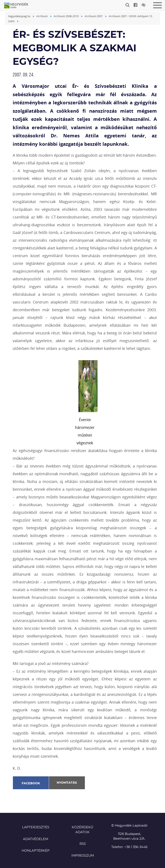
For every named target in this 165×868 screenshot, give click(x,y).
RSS (83, 844)
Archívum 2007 (94, 16)
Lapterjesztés (36, 827)
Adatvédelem (36, 839)
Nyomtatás (67, 783)
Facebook (31, 783)
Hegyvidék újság (18, 6)
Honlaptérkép (36, 851)
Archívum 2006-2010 (66, 16)
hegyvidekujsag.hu (19, 16)
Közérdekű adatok (82, 830)
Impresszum (83, 856)
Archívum (42, 16)
